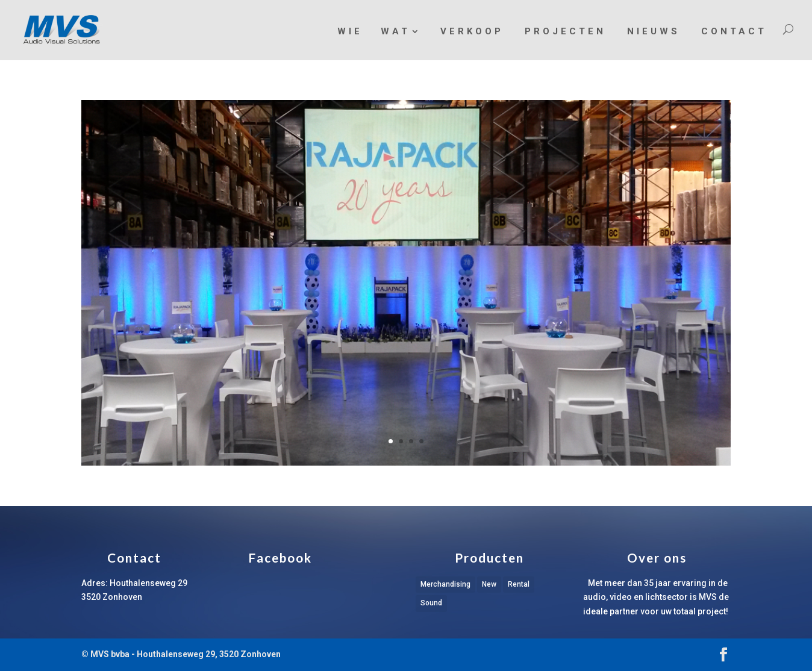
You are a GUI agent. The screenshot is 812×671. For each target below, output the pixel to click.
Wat (395, 32)
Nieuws (654, 31)
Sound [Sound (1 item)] (431, 603)
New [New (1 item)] (489, 584)
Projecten (565, 31)
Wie (350, 31)
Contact (734, 31)
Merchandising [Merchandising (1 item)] (445, 584)
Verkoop (472, 31)
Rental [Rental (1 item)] (519, 584)
